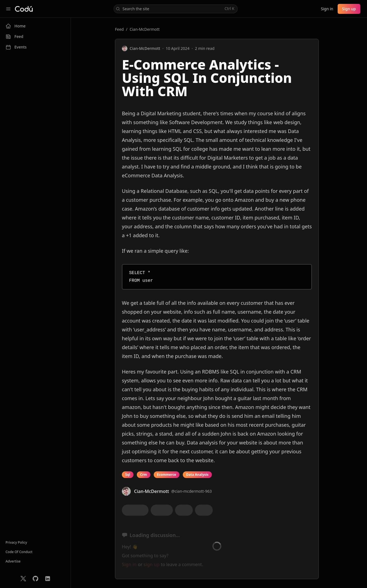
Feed (119, 29)
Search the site (175, 9)
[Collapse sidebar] (8, 9)
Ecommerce (167, 475)
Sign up (349, 9)
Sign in (327, 9)
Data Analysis (197, 475)
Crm (144, 475)
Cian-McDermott (145, 29)
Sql (128, 475)
